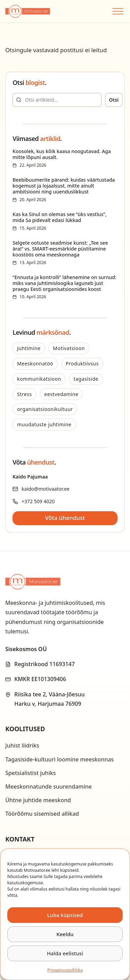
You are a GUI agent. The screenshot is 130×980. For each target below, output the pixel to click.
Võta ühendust (65, 518)
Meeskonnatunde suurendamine (49, 787)
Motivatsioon (69, 348)
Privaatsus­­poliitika (65, 970)
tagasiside (86, 379)
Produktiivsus (82, 363)
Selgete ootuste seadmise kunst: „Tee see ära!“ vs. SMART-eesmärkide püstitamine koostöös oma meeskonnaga (60, 249)
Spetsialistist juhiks (31, 773)
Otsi (114, 100)
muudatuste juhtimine (44, 424)
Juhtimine (29, 348)
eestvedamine (61, 394)
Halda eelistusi (65, 953)
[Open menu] (117, 11)
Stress (24, 394)
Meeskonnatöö (35, 363)
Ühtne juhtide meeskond (38, 800)
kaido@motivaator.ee (45, 489)
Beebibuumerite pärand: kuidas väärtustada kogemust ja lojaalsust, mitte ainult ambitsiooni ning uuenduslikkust (64, 186)
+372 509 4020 (38, 501)
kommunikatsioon (39, 379)
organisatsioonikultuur (45, 409)
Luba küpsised (65, 915)
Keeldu (65, 934)
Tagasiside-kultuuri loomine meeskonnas (59, 759)
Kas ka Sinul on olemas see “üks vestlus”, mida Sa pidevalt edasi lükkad (59, 217)
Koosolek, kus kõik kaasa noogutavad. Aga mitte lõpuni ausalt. (62, 154)
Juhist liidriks (22, 745)
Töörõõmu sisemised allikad (42, 814)
